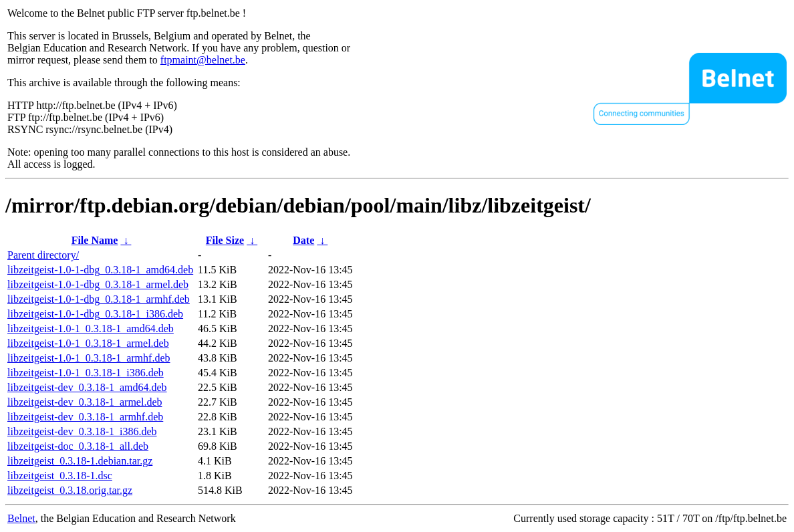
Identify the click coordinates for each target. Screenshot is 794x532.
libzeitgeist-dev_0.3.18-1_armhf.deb (85, 417)
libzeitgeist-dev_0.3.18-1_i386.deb (82, 431)
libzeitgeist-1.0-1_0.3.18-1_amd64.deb (91, 328)
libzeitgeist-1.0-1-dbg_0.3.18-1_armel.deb (98, 284)
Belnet (21, 518)
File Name (95, 240)
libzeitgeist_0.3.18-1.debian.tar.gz (80, 461)
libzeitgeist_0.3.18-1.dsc (60, 476)
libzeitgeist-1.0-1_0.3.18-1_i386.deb (86, 373)
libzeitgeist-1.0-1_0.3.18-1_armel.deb (88, 343)
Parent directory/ (43, 255)
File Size (225, 240)
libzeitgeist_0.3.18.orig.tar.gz (70, 490)
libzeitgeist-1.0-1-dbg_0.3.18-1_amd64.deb (100, 270)
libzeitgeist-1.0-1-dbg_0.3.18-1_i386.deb (95, 314)
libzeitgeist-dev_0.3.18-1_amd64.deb (87, 387)
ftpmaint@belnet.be (203, 60)
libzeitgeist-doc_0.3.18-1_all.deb (78, 446)
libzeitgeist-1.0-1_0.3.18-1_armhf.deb (89, 358)
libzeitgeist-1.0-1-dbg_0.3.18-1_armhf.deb (99, 299)
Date (303, 240)
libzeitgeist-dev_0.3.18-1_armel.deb (85, 402)
